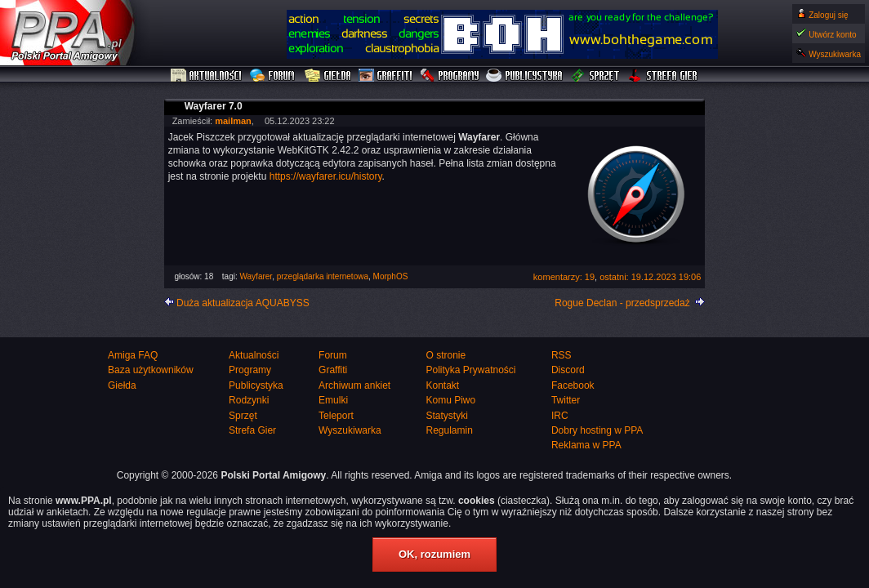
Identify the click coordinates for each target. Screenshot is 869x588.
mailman (233, 121)
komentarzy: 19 (564, 277)
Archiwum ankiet (354, 385)
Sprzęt (596, 76)
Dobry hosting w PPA (597, 430)
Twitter (566, 400)
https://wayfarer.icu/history (326, 176)
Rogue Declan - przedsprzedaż (622, 303)
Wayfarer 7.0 (214, 106)
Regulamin (449, 430)
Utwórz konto (832, 35)
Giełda (328, 76)
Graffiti (385, 76)
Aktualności (207, 76)
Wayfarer (256, 276)
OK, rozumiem (434, 554)
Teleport (336, 416)
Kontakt (442, 385)
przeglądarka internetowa (323, 276)
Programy (449, 76)
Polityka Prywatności (470, 370)
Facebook (573, 385)
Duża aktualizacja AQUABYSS (243, 303)
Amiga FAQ (133, 355)
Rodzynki (249, 400)
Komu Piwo (450, 400)
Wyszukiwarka (835, 54)
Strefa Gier (663, 76)
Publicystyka (525, 76)
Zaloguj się (828, 15)
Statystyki (446, 416)
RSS (562, 355)
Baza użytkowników (151, 370)
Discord (568, 370)
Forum (274, 76)
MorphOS (391, 276)
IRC (560, 416)
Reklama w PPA (586, 445)
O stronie (446, 355)
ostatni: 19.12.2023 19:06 (650, 277)
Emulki (333, 400)
